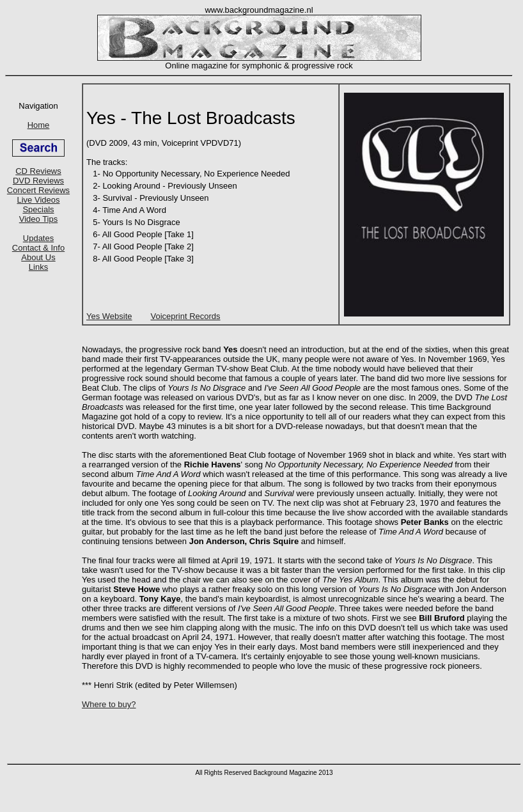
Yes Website (109, 316)
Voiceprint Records (185, 316)
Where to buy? (109, 704)
